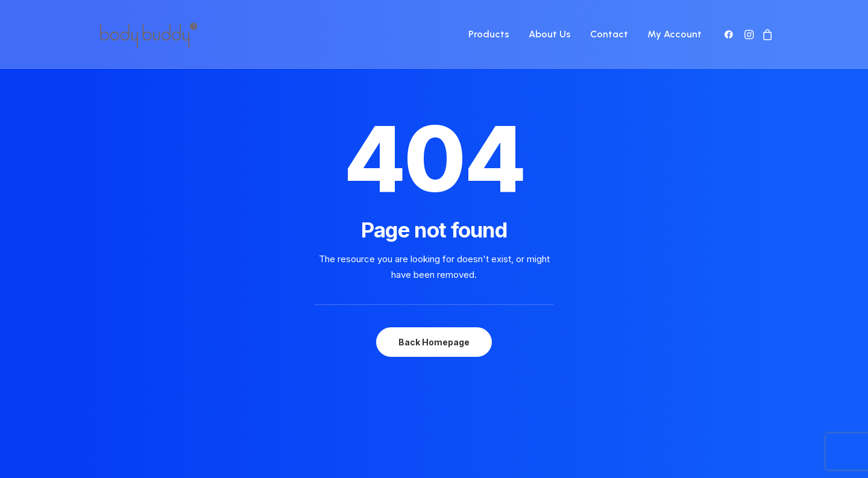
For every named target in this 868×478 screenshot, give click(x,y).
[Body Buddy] (148, 34)
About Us (550, 34)
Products (489, 34)
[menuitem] (489, 34)
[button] (731, 34)
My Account (675, 34)
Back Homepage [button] (434, 320)
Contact (609, 34)
